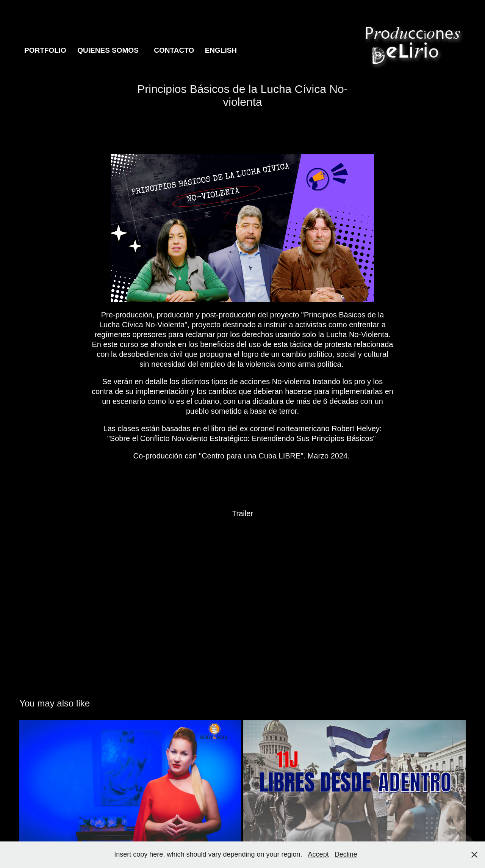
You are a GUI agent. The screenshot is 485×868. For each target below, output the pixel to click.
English (221, 50)
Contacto (174, 50)
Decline (346, 854)
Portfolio (45, 50)
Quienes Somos (108, 50)
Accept (318, 854)
